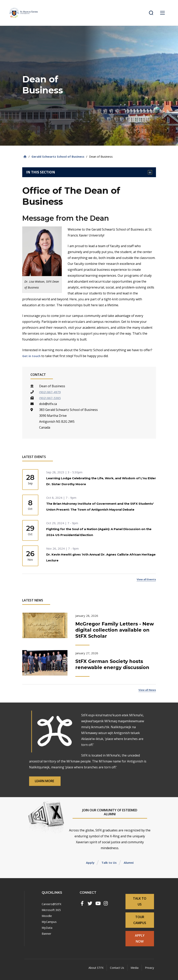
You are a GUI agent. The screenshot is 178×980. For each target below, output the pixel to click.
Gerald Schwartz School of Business (58, 156)
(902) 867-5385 (50, 398)
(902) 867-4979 (50, 392)
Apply (89, 866)
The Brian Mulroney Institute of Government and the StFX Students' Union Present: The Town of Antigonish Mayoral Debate (95, 510)
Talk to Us (109, 866)
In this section (89, 172)
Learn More (49, 784)
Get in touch (32, 356)
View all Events (145, 583)
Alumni (129, 866)
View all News (146, 694)
